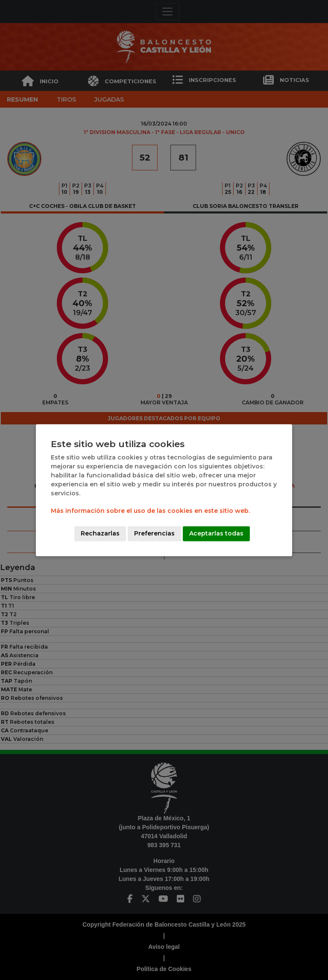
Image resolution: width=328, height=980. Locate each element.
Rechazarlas (100, 533)
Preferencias (154, 533)
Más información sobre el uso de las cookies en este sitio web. (150, 511)
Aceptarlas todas (216, 533)
